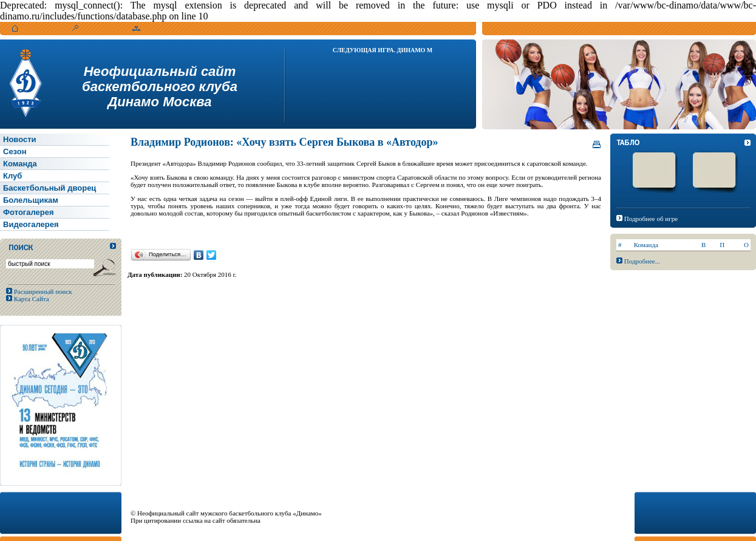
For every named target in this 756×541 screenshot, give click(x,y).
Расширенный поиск (42, 291)
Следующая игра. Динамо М (383, 50)
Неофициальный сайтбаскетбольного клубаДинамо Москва (160, 87)
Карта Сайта (31, 299)
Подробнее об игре (651, 219)
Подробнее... (642, 261)
